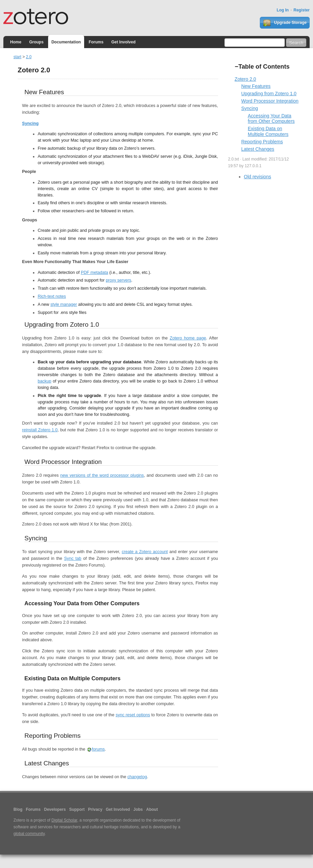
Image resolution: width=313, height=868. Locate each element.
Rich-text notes (52, 296)
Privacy (95, 809)
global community (29, 834)
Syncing (30, 123)
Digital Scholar (64, 820)
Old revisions (258, 177)
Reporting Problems (262, 142)
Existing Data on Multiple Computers (268, 131)
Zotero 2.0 (245, 79)
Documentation (66, 42)
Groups (37, 42)
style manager (64, 304)
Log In (283, 10)
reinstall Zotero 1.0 (40, 430)
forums (98, 749)
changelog (137, 777)
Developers (55, 809)
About (152, 809)
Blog (18, 809)
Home (16, 42)
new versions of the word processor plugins (102, 475)
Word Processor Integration (270, 101)
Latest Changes (258, 149)
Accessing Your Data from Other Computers (271, 119)
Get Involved (124, 42)
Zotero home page (188, 338)
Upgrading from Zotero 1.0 (269, 94)
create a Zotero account (145, 552)
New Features (256, 86)
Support (77, 809)
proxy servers (118, 280)
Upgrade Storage (285, 23)
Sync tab (73, 558)
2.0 (29, 57)
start (17, 57)
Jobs (138, 809)
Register (302, 10)
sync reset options (133, 715)
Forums (96, 42)
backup (45, 381)
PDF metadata (94, 273)
